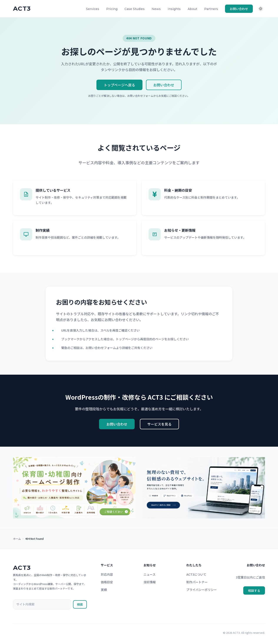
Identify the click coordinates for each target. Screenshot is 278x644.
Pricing (112, 9)
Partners (211, 9)
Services (93, 9)
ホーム (17, 539)
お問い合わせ (239, 9)
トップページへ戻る (119, 85)
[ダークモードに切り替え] (261, 9)
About (192, 9)
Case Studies (135, 9)
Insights (174, 9)
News (156, 9)
